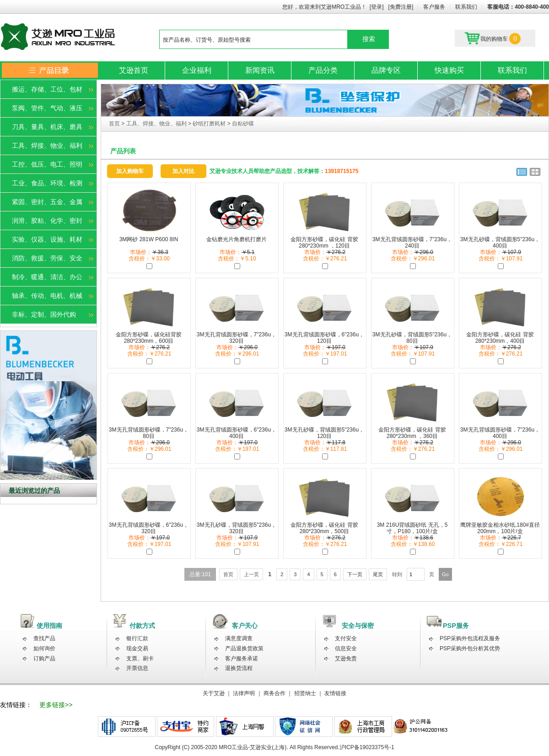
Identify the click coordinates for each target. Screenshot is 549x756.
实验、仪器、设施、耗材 (47, 239)
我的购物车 (492, 38)
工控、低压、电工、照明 (47, 164)
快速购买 (449, 70)
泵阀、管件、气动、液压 (47, 108)
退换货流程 (239, 668)
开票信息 (137, 668)
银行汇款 (137, 638)
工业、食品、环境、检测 (47, 183)
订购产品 (44, 659)
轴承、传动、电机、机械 (47, 296)
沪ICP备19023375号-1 (367, 747)
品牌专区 (386, 70)
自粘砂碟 (243, 124)
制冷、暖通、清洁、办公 (47, 277)
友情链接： (16, 705)
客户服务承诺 (242, 659)
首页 (115, 124)
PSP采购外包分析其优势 (470, 648)
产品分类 (323, 70)
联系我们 (466, 7)
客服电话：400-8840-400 (518, 7)
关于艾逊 (214, 693)
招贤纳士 (305, 693)
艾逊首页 (134, 70)
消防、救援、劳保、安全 (47, 258)
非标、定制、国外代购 (44, 314)
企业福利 (197, 70)
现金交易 (137, 648)
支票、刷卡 (140, 659)
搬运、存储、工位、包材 (47, 89)
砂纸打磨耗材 (209, 124)
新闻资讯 (260, 70)
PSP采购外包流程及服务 (470, 638)
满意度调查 (239, 638)
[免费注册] (401, 7)
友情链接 (335, 693)
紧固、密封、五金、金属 (47, 202)
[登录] (377, 7)
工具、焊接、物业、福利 (47, 146)
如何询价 (44, 648)
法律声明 (244, 693)
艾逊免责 (346, 659)
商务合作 (274, 693)
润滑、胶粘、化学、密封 (47, 221)
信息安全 (346, 648)
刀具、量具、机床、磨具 (47, 127)
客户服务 (434, 7)
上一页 (251, 574)
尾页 (378, 574)
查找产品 (44, 638)
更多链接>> (56, 705)
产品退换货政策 (244, 648)
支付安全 (346, 638)
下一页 (355, 574)
